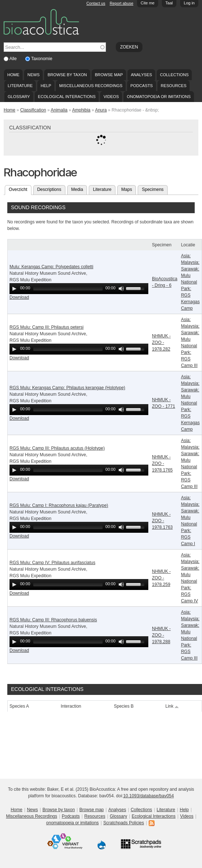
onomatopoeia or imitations (159, 97)
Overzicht (20, 189)
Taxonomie (42, 59)
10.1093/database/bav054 (148, 796)
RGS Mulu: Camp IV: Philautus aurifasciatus (52, 563)
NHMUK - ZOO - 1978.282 (161, 343)
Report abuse (121, 3)
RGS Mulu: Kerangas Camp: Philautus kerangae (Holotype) (67, 388)
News (33, 75)
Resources (174, 86)
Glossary (19, 97)
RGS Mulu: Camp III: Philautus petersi (47, 327)
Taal (169, 3)
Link (172, 706)
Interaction (71, 706)
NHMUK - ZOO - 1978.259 (161, 578)
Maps (127, 189)
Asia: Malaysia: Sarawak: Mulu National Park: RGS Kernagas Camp (190, 282)
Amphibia (81, 110)
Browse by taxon (67, 75)
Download (19, 297)
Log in (189, 3)
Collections (174, 75)
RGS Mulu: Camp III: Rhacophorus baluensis (53, 620)
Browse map (109, 75)
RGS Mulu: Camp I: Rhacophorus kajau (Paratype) (59, 505)
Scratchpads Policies (124, 823)
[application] (79, 289)
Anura (101, 110)
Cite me (148, 3)
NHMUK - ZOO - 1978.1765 (162, 464)
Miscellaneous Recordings (91, 86)
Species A (19, 706)
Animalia (59, 110)
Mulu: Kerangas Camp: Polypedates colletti (51, 267)
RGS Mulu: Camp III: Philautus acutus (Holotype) (57, 448)
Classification (33, 110)
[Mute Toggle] (121, 289)
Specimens (153, 189)
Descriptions (49, 189)
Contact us (96, 3)
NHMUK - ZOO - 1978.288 (161, 635)
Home (13, 75)
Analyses (141, 75)
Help (46, 86)
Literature (20, 86)
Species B (124, 706)
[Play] (14, 289)
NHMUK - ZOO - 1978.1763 (162, 521)
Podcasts (142, 86)
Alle (14, 59)
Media (77, 189)
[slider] (68, 289)
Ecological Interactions (67, 97)
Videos (111, 97)
